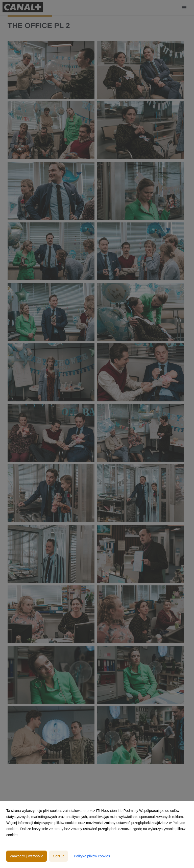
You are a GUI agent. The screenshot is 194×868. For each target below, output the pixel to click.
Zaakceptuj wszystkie (27, 856)
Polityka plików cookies (92, 856)
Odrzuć (58, 856)
